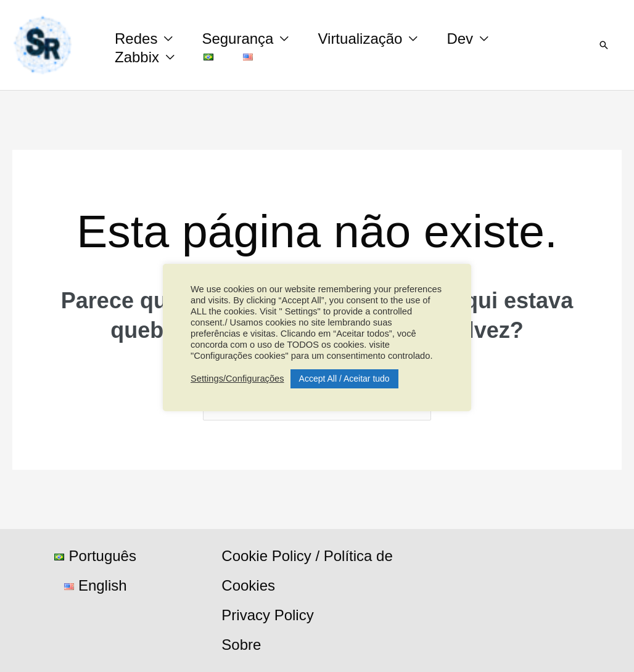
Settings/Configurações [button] (237, 379)
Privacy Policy (267, 615)
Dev (460, 39)
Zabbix (137, 57)
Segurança (237, 39)
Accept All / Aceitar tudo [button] (344, 379)
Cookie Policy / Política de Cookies (307, 571)
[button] (604, 45)
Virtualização (360, 39)
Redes (136, 39)
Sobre (241, 645)
